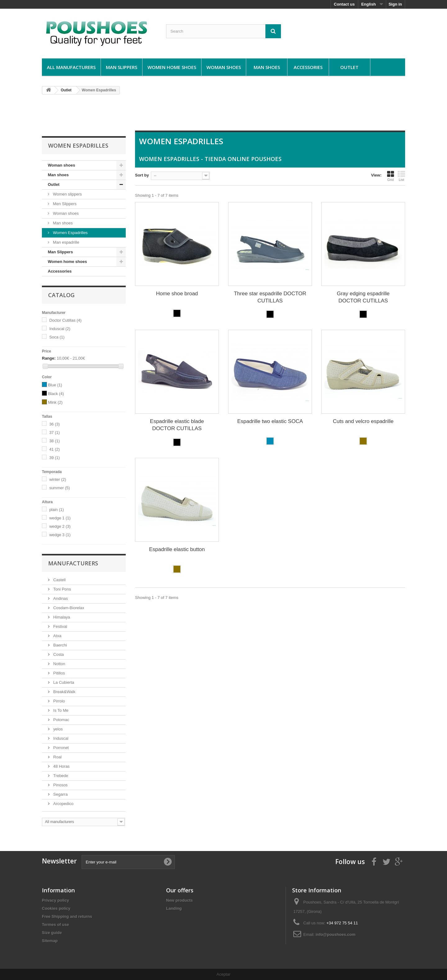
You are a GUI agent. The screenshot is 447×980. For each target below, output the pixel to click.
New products (179, 900)
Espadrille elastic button (177, 549)
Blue (55, 385)
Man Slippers (122, 67)
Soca (57, 337)
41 (55, 449)
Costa (58, 654)
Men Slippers (64, 204)
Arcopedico (63, 804)
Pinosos (60, 785)
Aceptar (224, 974)
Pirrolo (59, 701)
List (401, 176)
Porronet (60, 748)
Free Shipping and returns (67, 916)
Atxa (57, 636)
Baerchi (60, 645)
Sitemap (50, 941)
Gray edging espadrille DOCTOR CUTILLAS (363, 297)
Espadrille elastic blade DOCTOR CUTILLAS (177, 425)
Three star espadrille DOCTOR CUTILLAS (270, 297)
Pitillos (59, 673)
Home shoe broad (177, 294)
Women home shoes (172, 67)
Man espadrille (65, 242)
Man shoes (267, 67)
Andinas (60, 598)
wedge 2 (60, 526)
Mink (55, 402)
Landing (174, 908)
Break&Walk (64, 692)
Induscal (60, 329)
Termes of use (55, 925)
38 (55, 441)
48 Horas (61, 766)
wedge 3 (60, 535)
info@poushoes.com (336, 934)
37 (55, 432)
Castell (59, 580)
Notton (59, 664)
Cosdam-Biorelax (68, 608)
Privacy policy (55, 900)
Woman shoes (224, 67)
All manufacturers (71, 67)
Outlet (349, 67)
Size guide (52, 933)
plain (57, 510)
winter (58, 479)
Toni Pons (62, 589)
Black (56, 394)
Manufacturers (73, 563)
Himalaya (61, 617)
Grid (391, 176)
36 (55, 424)
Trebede (60, 776)
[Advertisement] (223, 115)
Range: (49, 358)
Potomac (61, 720)
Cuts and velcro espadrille (363, 421)
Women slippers (67, 194)
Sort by (142, 175)
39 (55, 458)
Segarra (60, 794)
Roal (57, 757)
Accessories (308, 67)
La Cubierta (63, 682)
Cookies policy (56, 908)
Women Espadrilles (70, 233)
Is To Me (60, 710)
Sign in (395, 4)
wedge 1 (60, 518)
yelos (57, 729)
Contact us (344, 4)
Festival (60, 626)
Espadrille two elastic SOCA (270, 421)
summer (60, 488)
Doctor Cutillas (65, 320)
